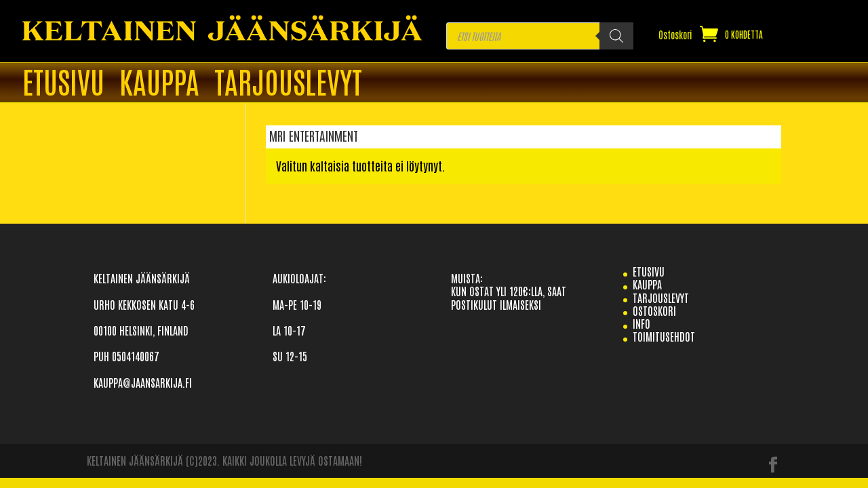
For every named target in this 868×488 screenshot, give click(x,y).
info (642, 323)
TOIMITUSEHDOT (664, 336)
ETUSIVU (63, 83)
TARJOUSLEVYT (288, 83)
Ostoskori (675, 35)
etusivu (649, 271)
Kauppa (159, 83)
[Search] (616, 36)
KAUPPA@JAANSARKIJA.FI (143, 382)
